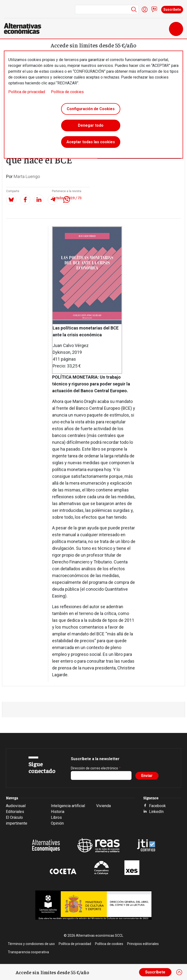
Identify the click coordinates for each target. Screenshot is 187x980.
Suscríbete (172, 9)
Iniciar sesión (145, 9)
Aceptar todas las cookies (91, 142)
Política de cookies (67, 92)
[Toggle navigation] (176, 29)
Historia (58, 812)
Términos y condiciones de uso (31, 944)
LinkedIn (156, 812)
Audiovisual (16, 806)
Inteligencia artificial (68, 806)
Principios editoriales (143, 944)
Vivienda (103, 806)
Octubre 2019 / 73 (67, 197)
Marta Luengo (27, 176)
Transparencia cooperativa (28, 952)
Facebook (157, 806)
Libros (56, 817)
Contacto (154, 9)
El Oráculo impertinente (17, 820)
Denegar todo (91, 125)
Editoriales (15, 812)
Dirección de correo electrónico (94, 768)
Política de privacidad (27, 92)
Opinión (57, 823)
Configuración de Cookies (91, 109)
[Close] (179, 972)
